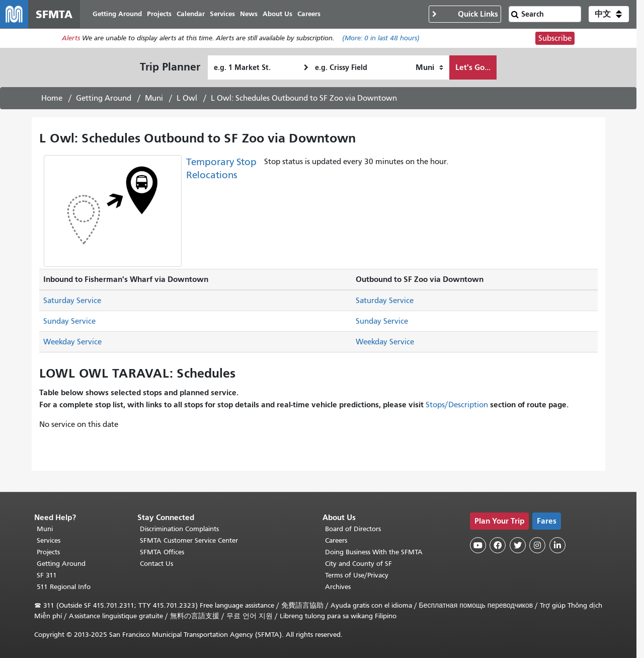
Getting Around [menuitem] (117, 14)
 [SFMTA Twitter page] (518, 545)
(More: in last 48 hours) (381, 39)
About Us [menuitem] (277, 14)
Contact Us (156, 564)
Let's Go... (473, 67)
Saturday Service (72, 301)
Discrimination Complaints (179, 529)
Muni (154, 98)
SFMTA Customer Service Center (189, 540)
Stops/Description (457, 405)
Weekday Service (72, 342)
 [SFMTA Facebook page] (498, 545)
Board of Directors (353, 529)
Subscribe (555, 38)
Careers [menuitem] (309, 14)
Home (52, 98)
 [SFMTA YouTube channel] (478, 545)
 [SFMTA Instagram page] (537, 545)
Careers (336, 540)
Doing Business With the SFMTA (374, 552)
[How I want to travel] (429, 67)
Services (49, 540)
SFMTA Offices (162, 552)
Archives (338, 587)
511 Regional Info (64, 587)
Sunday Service (69, 321)
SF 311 (47, 575)
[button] (609, 14)
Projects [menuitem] (159, 14)
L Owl (187, 98)
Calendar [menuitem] (191, 14)
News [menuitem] (249, 14)
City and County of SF (358, 564)
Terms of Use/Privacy (357, 575)
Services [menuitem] (222, 14)
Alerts (71, 39)
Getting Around (104, 98)
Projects (48, 552)
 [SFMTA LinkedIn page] (557, 545)
